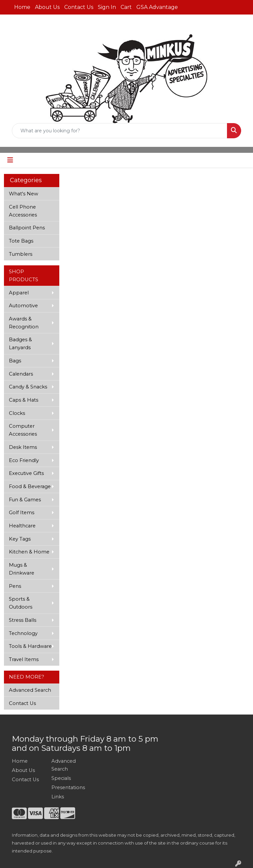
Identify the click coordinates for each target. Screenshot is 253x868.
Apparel (19, 293)
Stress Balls (23, 620)
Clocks (17, 413)
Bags (15, 361)
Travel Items (24, 659)
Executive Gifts (26, 473)
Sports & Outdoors (21, 603)
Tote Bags (21, 241)
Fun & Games (25, 500)
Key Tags (20, 539)
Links (58, 797)
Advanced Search (30, 690)
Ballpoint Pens (27, 228)
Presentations (67, 787)
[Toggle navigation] (10, 160)
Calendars (21, 374)
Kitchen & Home (29, 552)
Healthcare (22, 526)
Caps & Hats (24, 400)
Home (22, 7)
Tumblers (21, 254)
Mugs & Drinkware (22, 569)
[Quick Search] (120, 131)
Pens (15, 586)
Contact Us (79, 7)
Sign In (107, 7)
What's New (24, 194)
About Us (47, 7)
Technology (23, 633)
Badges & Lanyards (20, 344)
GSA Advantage (157, 7)
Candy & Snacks (28, 387)
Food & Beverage (30, 486)
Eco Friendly (24, 460)
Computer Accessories (23, 430)
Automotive (23, 306)
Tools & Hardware (30, 646)
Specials (61, 778)
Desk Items (23, 447)
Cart (126, 7)
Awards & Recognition (24, 323)
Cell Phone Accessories (23, 211)
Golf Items (22, 513)
